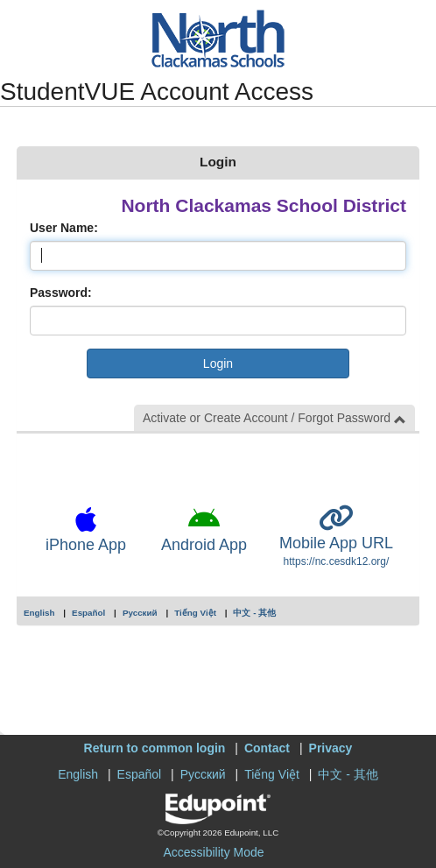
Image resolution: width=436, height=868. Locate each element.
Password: (61, 293)
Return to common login (155, 748)
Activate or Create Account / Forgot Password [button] (274, 418)
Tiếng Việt (195, 613)
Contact (267, 748)
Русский (140, 613)
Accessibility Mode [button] (213, 852)
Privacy (331, 748)
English (39, 613)
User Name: (64, 228)
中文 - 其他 (254, 613)
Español (88, 613)
